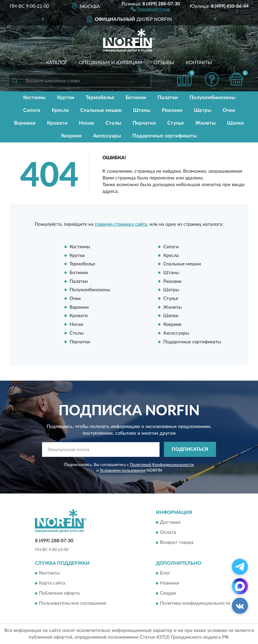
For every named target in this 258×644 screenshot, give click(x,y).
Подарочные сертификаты (165, 136)
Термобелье (100, 98)
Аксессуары (107, 136)
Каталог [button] (57, 63)
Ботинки (136, 98)
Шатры (203, 110)
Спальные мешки (101, 110)
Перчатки (144, 123)
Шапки (235, 123)
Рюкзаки (172, 110)
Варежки (25, 123)
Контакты (199, 63)
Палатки (168, 98)
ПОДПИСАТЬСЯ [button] (190, 449)
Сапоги (32, 110)
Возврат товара (177, 543)
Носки (87, 123)
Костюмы (34, 98)
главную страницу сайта (121, 224)
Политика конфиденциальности (195, 603)
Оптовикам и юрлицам (111, 63)
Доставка (170, 522)
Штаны (142, 110)
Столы (113, 123)
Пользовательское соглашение (73, 603)
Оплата (168, 532)
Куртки (66, 98)
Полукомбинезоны (212, 98)
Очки (229, 110)
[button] (151, 9)
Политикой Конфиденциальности (162, 465)
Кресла (60, 110)
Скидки (168, 593)
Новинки (169, 583)
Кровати (57, 123)
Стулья (176, 123)
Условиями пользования (123, 470)
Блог (165, 573)
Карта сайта (52, 583)
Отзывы (164, 63)
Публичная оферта (59, 593)
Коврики (71, 136)
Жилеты (205, 123)
